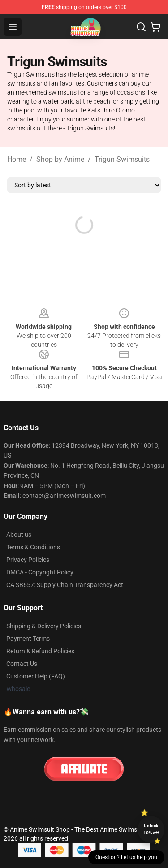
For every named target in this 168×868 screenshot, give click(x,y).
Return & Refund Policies (40, 651)
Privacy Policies (28, 560)
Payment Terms (28, 639)
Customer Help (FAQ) (36, 676)
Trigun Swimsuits (122, 159)
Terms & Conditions (33, 547)
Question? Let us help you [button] (126, 857)
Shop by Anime (60, 159)
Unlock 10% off (151, 829)
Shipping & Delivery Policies (44, 626)
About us (19, 535)
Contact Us (22, 664)
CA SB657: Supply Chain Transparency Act (65, 585)
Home (17, 159)
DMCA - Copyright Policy (40, 572)
